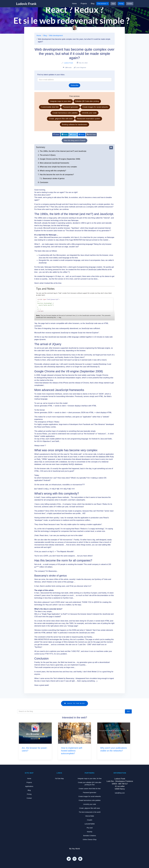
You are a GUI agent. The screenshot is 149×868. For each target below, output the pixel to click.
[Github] (74, 859)
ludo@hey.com (120, 793)
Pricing (121, 4)
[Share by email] (82, 135)
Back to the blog (74, 703)
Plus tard (90, 828)
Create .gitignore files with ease (61, 119)
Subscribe (74, 85)
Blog (93, 4)
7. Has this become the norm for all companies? (56, 175)
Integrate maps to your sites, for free (90, 779)
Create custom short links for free (90, 789)
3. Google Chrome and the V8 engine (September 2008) (59, 159)
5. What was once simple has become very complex (57, 167)
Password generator (71, 107)
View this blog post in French (74, 140)
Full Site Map (59, 779)
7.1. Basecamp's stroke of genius (52, 178)
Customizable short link (50, 107)
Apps (113, 4)
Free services (102, 4)
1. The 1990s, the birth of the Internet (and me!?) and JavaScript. (62, 151)
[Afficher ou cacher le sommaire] (111, 148)
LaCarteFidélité (90, 824)
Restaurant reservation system (89, 119)
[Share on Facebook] (56, 135)
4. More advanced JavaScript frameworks (54, 163)
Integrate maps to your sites (60, 101)
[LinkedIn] (80, 859)
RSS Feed (91, 134)
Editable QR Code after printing (87, 101)
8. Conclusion (43, 182)
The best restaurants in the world (90, 812)
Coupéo (90, 820)
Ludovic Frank (68, 63)
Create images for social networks (95, 107)
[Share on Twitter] (73, 135)
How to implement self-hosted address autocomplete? (72, 751)
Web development (56, 36)
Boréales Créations (90, 836)
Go (128, 711)
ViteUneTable (90, 816)
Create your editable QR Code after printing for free (90, 784)
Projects (84, 4)
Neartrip (90, 832)
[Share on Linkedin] (65, 135)
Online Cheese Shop (90, 840)
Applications (29, 786)
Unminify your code (89, 113)
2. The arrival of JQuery (47, 155)
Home (74, 4)
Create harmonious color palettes (65, 113)
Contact (130, 4)
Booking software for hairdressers (74, 124)
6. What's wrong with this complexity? (52, 171)
